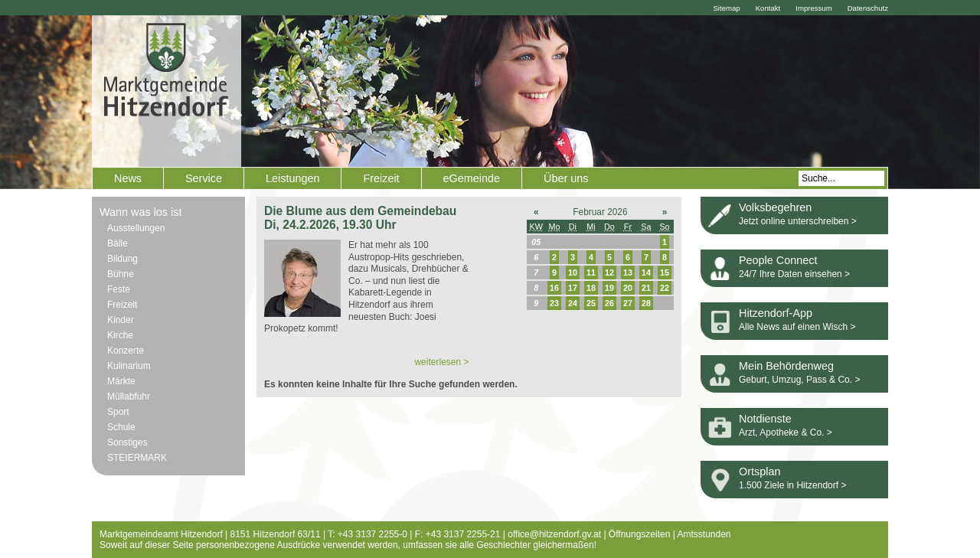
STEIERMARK (137, 458)
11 (591, 272)
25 (591, 303)
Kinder (121, 320)
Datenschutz (868, 8)
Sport (118, 412)
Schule (121, 427)
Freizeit (381, 178)
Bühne (121, 274)
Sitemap (726, 8)
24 (573, 303)
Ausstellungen (136, 228)
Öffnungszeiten (640, 534)
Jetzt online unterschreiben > (798, 221)
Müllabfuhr (129, 396)
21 (646, 288)
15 (665, 272)
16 (554, 288)
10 (573, 272)
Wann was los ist (140, 212)
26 (609, 303)
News (128, 178)
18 (591, 288)
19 (609, 288)
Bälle (118, 243)
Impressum (813, 8)
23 (554, 303)
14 (646, 272)
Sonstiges (127, 442)
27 (628, 303)
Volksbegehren (775, 207)
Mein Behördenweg (786, 366)
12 (609, 272)
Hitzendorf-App (776, 313)
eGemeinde (472, 178)
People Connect (778, 260)
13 (628, 272)
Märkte (121, 381)
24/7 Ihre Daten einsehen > (794, 274)
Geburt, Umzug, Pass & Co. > (799, 380)
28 (646, 303)
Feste (119, 289)
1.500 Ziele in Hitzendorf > (792, 485)
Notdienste (765, 419)
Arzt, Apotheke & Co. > (786, 432)
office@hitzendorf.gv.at (554, 534)
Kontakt (768, 8)
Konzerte (126, 351)
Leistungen (292, 178)
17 (573, 288)
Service (204, 178)
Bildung (122, 259)
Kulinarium (129, 366)
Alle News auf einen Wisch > (797, 327)
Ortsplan (759, 472)
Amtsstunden (704, 534)
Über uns (566, 178)
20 (628, 288)
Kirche (120, 335)
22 (665, 288)
